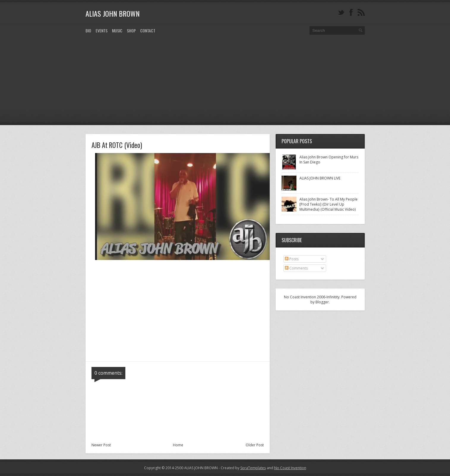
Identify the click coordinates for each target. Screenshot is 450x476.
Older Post (255, 445)
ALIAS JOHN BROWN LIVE (320, 178)
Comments (296, 268)
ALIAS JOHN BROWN (113, 13)
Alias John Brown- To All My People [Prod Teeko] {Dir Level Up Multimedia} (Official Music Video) (329, 204)
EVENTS (102, 30)
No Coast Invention (290, 468)
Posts (292, 259)
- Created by (242, 468)
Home (178, 445)
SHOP (131, 30)
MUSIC (117, 30)
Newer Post (101, 445)
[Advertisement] (225, 83)
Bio (88, 30)
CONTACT (148, 30)
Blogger (322, 302)
